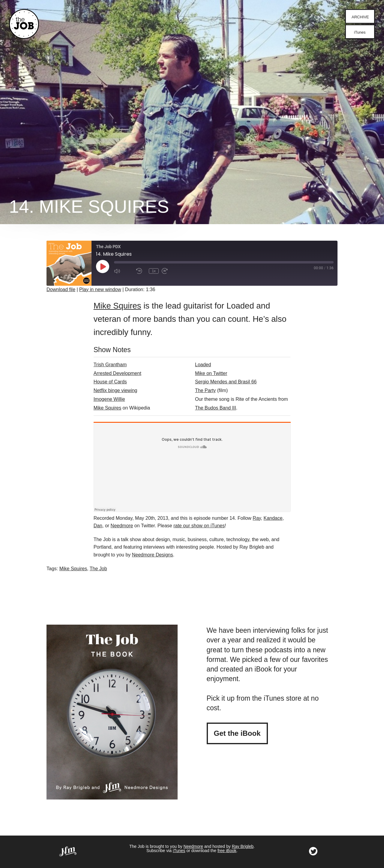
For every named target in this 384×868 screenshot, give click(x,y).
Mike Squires (117, 306)
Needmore (122, 526)
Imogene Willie (109, 399)
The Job (98, 569)
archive (360, 17)
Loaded (203, 365)
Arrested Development (117, 373)
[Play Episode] (103, 266)
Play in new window (100, 289)
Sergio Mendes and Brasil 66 (226, 382)
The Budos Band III (216, 408)
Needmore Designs (153, 555)
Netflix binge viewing (115, 390)
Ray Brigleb (243, 846)
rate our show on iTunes (199, 526)
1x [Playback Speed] (154, 271)
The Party (205, 390)
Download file (61, 289)
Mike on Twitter (211, 373)
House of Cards (110, 382)
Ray (257, 518)
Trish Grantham (110, 365)
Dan (98, 526)
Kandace (273, 518)
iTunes (360, 32)
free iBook (227, 851)
